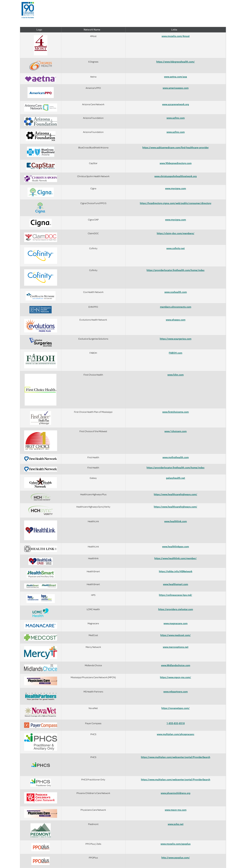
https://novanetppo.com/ (176, 708)
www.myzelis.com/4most (176, 36)
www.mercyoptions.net (176, 647)
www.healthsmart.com (176, 584)
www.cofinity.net (176, 248)
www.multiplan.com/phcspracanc (176, 734)
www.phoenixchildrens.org (176, 793)
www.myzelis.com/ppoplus (176, 844)
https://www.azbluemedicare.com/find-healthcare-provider (176, 148)
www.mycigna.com (176, 188)
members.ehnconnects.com (176, 307)
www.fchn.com (176, 375)
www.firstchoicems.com (176, 412)
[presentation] (28, 10)
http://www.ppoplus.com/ (176, 858)
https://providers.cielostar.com (176, 609)
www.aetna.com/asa (176, 77)
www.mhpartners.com (176, 692)
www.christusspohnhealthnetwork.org (176, 176)
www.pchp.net (176, 824)
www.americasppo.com (176, 88)
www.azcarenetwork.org (176, 104)
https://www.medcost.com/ (176, 635)
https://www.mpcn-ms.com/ (176, 677)
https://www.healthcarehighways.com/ (176, 494)
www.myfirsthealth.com (176, 457)
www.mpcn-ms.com (176, 810)
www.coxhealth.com (176, 292)
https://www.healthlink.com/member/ (176, 558)
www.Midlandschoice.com (176, 665)
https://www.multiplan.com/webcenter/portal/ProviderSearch (176, 757)
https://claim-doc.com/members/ (176, 233)
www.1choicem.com (176, 431)
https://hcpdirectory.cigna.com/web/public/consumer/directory (176, 203)
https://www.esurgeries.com (176, 339)
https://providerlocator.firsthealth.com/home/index (176, 270)
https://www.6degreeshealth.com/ (176, 62)
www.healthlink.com (176, 521)
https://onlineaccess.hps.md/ (176, 595)
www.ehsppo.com (176, 320)
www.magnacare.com (176, 623)
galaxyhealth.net (176, 478)
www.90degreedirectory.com (176, 163)
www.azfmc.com (176, 118)
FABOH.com (176, 353)
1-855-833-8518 (176, 723)
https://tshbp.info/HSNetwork (176, 571)
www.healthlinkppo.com (176, 547)
